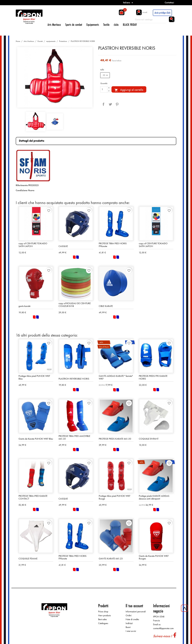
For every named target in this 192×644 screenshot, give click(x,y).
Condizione (22, 190)
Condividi (104, 104)
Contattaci (169, 3)
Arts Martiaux (54, 25)
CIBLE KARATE (106, 306)
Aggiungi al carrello (129, 90)
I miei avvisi (131, 631)
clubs (116, 25)
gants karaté (24, 306)
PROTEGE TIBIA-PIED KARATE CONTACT (33, 497)
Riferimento (22, 185)
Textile (106, 25)
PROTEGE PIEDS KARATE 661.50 (115, 439)
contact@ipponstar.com (163, 628)
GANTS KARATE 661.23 (111, 558)
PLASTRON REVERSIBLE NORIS (74, 379)
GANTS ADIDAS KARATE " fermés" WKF (116, 377)
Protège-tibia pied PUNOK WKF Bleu (34, 377)
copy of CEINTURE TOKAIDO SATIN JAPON (33, 245)
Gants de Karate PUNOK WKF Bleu (36, 439)
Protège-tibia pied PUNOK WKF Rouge (115, 497)
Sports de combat (74, 25)
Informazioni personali (136, 612)
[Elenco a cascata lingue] (129, 3)
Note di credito (132, 619)
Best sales (103, 619)
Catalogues (103, 623)
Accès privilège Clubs (162, 13)
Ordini (129, 615)
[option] (55, 77)
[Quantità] (104, 89)
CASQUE (63, 246)
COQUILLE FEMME (28, 558)
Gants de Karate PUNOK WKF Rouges (154, 557)
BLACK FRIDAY (130, 25)
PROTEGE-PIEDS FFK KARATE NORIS (153, 377)
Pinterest (117, 104)
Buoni (128, 627)
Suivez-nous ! (163, 636)
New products (104, 615)
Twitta (110, 104)
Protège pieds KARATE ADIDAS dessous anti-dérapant (154, 497)
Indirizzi (129, 623)
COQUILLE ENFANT (149, 439)
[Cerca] (151, 20)
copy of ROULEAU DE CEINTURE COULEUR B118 (75, 305)
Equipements (93, 25)
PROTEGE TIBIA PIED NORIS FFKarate (113, 245)
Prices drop (103, 612)
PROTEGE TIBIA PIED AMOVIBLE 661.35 (74, 437)
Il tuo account (134, 606)
